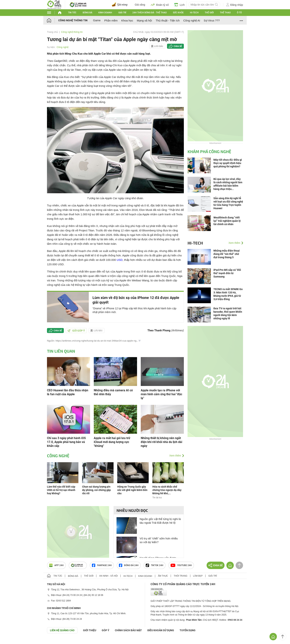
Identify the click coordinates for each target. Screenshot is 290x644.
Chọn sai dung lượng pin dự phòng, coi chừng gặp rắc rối (96, 490)
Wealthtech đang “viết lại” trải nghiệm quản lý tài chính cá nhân (227, 221)
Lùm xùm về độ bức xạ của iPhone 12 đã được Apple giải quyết (136, 300)
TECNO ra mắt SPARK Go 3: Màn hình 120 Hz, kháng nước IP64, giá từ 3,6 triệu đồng (228, 294)
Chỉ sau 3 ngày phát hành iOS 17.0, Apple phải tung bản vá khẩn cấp (66, 442)
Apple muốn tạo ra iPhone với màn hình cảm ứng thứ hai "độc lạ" (161, 394)
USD (120, 260)
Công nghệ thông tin (73, 20)
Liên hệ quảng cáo (62, 630)
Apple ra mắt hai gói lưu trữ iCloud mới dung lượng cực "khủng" (112, 442)
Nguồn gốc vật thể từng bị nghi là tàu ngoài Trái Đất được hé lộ (160, 521)
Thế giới (209, 13)
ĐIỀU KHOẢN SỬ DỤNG (161, 630)
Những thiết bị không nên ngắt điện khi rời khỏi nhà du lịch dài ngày (161, 442)
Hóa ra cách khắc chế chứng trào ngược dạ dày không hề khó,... (167, 490)
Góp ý (106, 630)
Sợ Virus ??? (212, 20)
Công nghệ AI (192, 20)
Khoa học (127, 20)
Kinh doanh (105, 13)
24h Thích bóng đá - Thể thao (150, 13)
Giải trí (122, 13)
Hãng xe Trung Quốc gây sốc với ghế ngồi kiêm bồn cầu (132, 490)
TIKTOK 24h (155, 565)
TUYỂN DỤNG (188, 630)
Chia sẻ (178, 46)
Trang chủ (52, 32)
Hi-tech (194, 13)
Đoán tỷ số (160, 5)
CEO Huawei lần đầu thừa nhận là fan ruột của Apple (68, 392)
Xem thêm (175, 456)
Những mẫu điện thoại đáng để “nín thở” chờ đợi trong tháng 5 (227, 254)
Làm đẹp (198, 576)
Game (97, 20)
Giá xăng (140, 5)
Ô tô (239, 13)
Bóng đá (87, 13)
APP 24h (56, 565)
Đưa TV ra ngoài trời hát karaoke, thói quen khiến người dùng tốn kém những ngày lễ (228, 313)
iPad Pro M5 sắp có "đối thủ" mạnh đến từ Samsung (227, 273)
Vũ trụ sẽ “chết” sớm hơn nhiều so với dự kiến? (159, 540)
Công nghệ (62, 47)
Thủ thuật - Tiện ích (168, 20)
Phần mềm (111, 20)
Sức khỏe (178, 13)
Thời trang (180, 576)
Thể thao (225, 13)
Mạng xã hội (144, 20)
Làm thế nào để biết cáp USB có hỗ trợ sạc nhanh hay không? (61, 490)
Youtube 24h (181, 565)
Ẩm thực (163, 576)
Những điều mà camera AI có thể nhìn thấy (113, 392)
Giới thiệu (90, 630)
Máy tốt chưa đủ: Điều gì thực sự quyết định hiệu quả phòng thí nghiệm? (228, 163)
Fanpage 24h (102, 565)
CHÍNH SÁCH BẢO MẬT (128, 630)
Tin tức (72, 13)
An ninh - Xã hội (108, 576)
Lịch (179, 5)
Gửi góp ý (76, 331)
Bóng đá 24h (129, 565)
